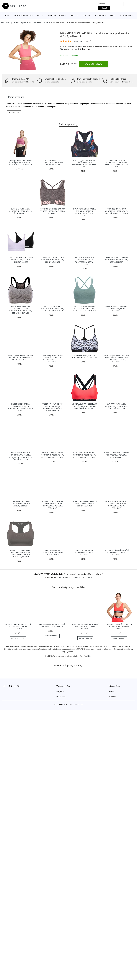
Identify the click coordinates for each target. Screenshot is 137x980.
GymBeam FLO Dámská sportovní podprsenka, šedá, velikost (21, 211)
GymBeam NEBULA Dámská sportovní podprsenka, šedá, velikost (117, 260)
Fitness (45, 23)
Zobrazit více (14, 113)
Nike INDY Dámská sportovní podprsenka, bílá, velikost (52, 552)
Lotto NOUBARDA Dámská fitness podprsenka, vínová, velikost (20, 504)
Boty (39, 15)
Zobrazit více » (86, 49)
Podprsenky (37, 23)
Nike (62, 49)
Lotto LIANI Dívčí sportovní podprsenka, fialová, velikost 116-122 (21, 260)
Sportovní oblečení (23, 15)
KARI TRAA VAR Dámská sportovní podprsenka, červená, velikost (116, 406)
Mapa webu (61, 697)
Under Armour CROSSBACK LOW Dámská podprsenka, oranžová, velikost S (84, 406)
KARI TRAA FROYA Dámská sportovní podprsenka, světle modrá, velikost (85, 455)
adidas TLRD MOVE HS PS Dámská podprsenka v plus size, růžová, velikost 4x (20, 162)
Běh (112, 15)
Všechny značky (63, 686)
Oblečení (17, 23)
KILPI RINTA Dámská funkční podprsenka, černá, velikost (116, 552)
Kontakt (113, 697)
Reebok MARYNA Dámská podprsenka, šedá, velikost (116, 309)
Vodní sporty (125, 15)
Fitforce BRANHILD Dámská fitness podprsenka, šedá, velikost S (52, 211)
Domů (2, 23)
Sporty (73, 15)
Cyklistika (100, 15)
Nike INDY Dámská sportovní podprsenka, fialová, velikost (85, 627)
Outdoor (86, 15)
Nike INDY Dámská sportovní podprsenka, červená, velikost (119, 627)
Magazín (60, 691)
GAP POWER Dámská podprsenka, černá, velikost (85, 552)
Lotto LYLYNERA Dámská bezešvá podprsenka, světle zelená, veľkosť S (84, 309)
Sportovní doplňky (56, 15)
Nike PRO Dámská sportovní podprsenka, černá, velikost (52, 162)
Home (7, 15)
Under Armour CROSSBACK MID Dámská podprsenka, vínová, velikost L (21, 357)
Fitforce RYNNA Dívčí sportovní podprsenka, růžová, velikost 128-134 (117, 211)
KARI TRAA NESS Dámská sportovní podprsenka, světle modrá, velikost (52, 455)
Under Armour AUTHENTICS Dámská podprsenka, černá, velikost (84, 504)
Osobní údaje (115, 686)
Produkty (9, 23)
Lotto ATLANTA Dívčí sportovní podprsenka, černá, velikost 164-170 (52, 309)
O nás (112, 691)
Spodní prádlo (26, 23)
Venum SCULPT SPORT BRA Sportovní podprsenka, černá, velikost (53, 260)
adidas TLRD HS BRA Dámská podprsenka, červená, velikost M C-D (116, 455)
